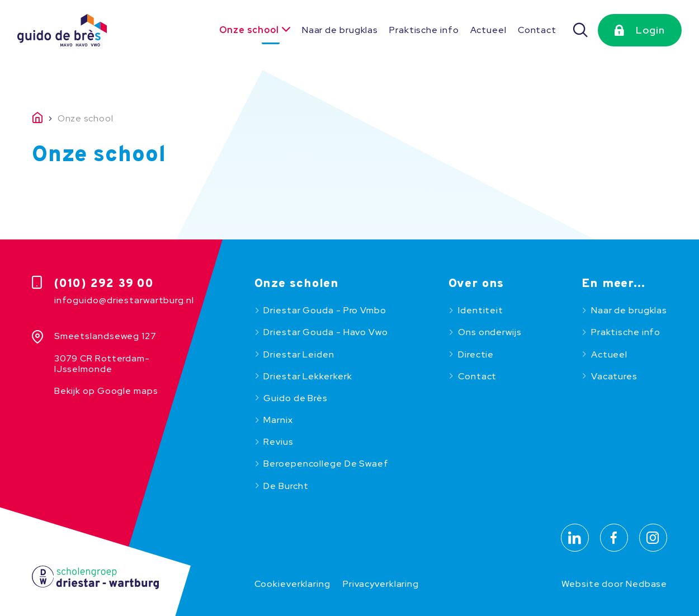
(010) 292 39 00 (104, 284)
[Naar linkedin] (575, 538)
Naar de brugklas (340, 30)
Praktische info (424, 30)
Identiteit (481, 310)
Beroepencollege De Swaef (326, 464)
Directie (476, 354)
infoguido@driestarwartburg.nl (124, 300)
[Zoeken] (581, 30)
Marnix (278, 420)
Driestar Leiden (299, 354)
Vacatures (614, 376)
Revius (278, 442)
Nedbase (646, 584)
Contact (537, 30)
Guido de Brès (296, 398)
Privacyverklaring (381, 584)
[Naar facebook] (614, 538)
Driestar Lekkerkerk (308, 376)
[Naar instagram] (653, 538)
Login (650, 30)
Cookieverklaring (292, 584)
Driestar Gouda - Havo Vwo (325, 332)
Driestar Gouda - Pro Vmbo (325, 310)
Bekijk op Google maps (106, 391)
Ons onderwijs (490, 332)
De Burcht (286, 486)
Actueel (488, 30)
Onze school (249, 30)
